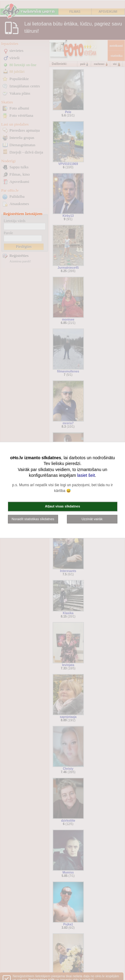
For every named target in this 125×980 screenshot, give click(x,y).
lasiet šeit (86, 475)
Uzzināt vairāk (92, 519)
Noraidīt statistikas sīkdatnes (33, 519)
